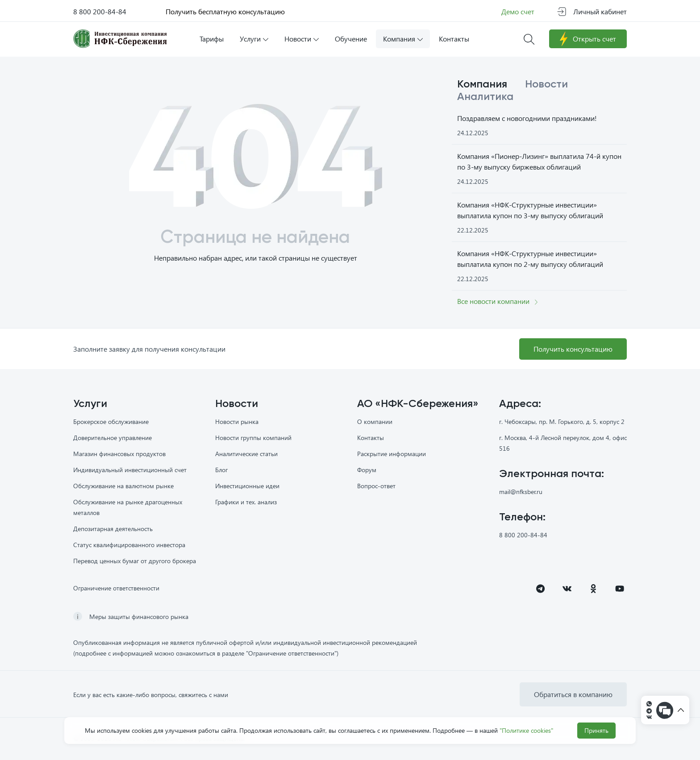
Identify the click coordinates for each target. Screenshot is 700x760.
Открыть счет (588, 39)
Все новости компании (497, 301)
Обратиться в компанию (573, 694)
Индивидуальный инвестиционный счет (130, 470)
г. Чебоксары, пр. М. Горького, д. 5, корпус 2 (562, 422)
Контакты (371, 438)
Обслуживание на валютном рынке (123, 486)
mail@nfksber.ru (521, 492)
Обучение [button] (351, 39)
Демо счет (518, 11)
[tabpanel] (539, 207)
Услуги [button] (254, 39)
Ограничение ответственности (116, 588)
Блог (221, 470)
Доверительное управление (112, 438)
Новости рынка (237, 422)
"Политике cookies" (526, 730)
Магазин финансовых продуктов (119, 454)
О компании (375, 422)
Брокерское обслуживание (111, 422)
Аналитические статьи (246, 454)
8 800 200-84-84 (100, 11)
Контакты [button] (454, 39)
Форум (367, 470)
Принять (596, 730)
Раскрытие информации (392, 454)
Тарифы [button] (212, 39)
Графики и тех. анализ (246, 502)
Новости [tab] (546, 84)
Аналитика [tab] (485, 97)
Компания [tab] (482, 84)
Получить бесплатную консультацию (225, 11)
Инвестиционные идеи (247, 486)
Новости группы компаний (253, 438)
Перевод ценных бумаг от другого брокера (135, 561)
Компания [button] (403, 39)
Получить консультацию (573, 349)
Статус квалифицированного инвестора (129, 545)
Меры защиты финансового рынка (139, 617)
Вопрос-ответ (376, 486)
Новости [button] (302, 39)
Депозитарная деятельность (113, 529)
